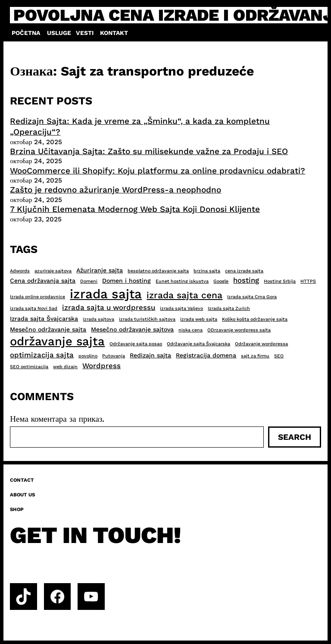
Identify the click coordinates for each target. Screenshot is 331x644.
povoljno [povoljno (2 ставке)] (88, 356)
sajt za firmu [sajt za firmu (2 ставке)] (255, 356)
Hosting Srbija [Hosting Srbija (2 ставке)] (280, 281)
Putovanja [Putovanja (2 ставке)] (114, 356)
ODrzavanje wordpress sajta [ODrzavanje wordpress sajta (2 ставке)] (239, 330)
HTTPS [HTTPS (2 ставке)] (308, 281)
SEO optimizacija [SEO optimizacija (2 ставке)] (29, 367)
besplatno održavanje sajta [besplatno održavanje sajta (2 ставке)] (158, 271)
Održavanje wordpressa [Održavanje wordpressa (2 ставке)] (261, 344)
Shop (17, 509)
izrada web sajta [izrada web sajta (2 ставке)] (199, 319)
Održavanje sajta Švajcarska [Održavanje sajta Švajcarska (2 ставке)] (198, 344)
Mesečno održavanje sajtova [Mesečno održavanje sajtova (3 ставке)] (132, 329)
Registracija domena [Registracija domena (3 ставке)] (206, 355)
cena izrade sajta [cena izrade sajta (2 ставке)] (244, 271)
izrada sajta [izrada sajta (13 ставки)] (106, 294)
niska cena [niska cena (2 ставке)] (190, 330)
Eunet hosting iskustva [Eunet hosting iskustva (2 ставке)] (182, 281)
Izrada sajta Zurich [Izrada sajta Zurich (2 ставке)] (229, 308)
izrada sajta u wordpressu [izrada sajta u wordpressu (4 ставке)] (109, 307)
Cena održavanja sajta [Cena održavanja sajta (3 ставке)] (43, 281)
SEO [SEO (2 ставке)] (279, 356)
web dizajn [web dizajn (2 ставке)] (65, 367)
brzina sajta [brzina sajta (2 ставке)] (207, 271)
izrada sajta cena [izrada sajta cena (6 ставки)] (184, 295)
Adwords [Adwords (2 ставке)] (20, 271)
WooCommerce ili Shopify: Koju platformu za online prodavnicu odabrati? (158, 171)
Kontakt (114, 33)
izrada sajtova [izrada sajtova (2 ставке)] (98, 319)
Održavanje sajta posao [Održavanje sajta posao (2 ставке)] (136, 344)
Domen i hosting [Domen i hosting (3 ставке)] (126, 281)
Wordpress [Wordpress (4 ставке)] (101, 366)
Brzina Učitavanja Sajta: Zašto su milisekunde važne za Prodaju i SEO (149, 151)
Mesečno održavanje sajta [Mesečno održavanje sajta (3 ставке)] (48, 329)
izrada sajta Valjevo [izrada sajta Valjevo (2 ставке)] (181, 308)
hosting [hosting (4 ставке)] (246, 280)
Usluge (59, 33)
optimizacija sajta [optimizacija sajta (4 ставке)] (42, 355)
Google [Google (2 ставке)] (221, 281)
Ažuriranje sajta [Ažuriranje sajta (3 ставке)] (100, 270)
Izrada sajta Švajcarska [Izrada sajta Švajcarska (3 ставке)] (44, 319)
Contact (22, 480)
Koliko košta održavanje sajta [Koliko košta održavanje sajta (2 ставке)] (255, 319)
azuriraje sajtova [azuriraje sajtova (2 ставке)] (53, 271)
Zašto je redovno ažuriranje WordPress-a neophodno (116, 190)
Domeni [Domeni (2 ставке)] (89, 281)
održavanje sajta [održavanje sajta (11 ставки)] (57, 341)
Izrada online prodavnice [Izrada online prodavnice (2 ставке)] (37, 297)
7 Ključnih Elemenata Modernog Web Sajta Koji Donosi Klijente (135, 209)
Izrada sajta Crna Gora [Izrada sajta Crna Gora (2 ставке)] (252, 297)
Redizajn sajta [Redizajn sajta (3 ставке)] (150, 355)
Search (295, 437)
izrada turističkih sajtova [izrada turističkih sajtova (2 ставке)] (147, 319)
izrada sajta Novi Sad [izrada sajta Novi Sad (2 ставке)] (34, 308)
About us (22, 495)
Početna (26, 33)
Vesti (85, 33)
